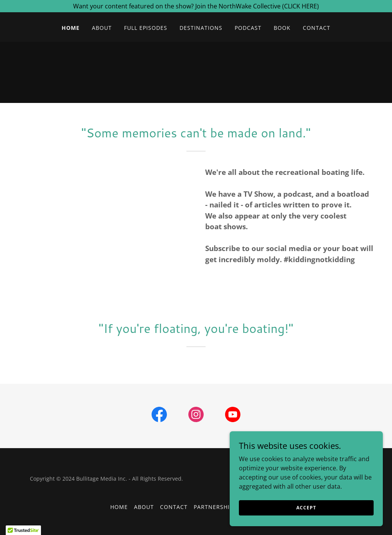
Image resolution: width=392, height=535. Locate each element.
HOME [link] (71, 28)
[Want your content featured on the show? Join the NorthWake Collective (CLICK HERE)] (196, 6)
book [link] (282, 28)
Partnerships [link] (215, 507)
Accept (306, 508)
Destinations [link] (201, 28)
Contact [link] (317, 28)
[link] (159, 416)
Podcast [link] (248, 28)
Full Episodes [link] (146, 28)
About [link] (102, 28)
